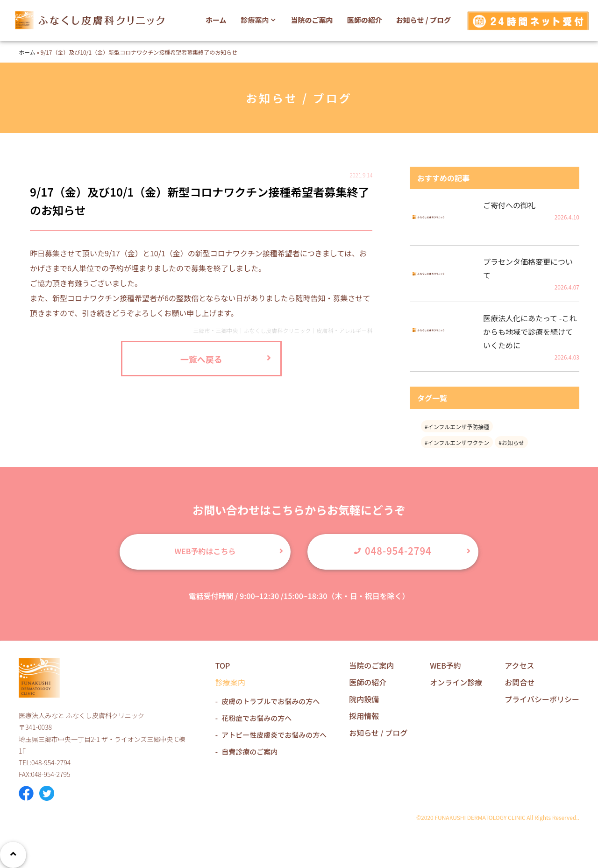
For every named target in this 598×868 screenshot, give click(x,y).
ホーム (216, 20)
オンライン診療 (456, 682)
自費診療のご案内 (249, 752)
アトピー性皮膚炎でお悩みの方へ (274, 735)
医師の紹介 (365, 20)
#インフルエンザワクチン (457, 442)
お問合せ (520, 682)
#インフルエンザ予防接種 (457, 427)
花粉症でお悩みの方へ (256, 718)
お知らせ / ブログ (424, 20)
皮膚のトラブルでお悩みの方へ (271, 701)
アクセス (519, 665)
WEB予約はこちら (205, 551)
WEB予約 (445, 665)
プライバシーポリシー (542, 699)
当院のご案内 (312, 20)
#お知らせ (511, 442)
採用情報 (364, 716)
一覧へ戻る (201, 359)
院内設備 (364, 699)
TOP (223, 665)
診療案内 (259, 20)
